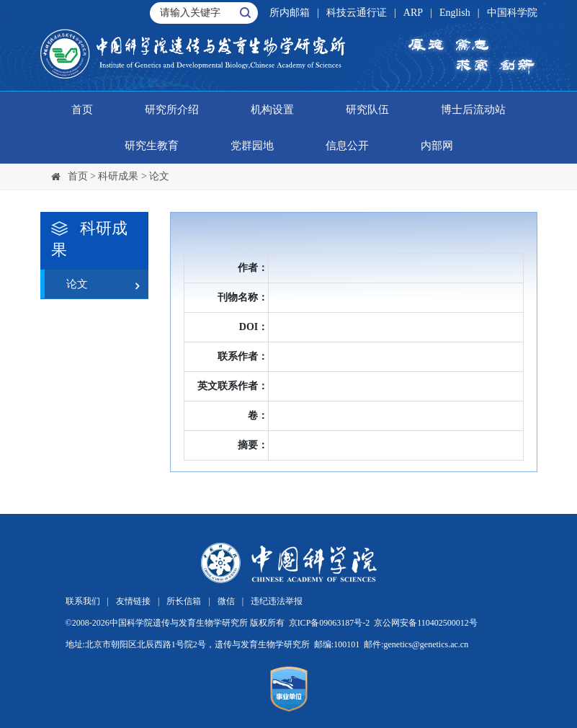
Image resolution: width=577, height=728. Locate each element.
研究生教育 (152, 146)
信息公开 (347, 146)
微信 (226, 601)
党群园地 (252, 146)
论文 (159, 176)
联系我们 (83, 601)
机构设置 (272, 110)
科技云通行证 (357, 13)
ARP (413, 13)
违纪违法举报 (277, 601)
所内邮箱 (290, 13)
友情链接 (133, 601)
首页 (82, 110)
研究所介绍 (172, 110)
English (455, 13)
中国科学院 (512, 13)
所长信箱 (184, 601)
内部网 (437, 146)
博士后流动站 (473, 110)
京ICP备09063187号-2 (330, 623)
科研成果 (118, 176)
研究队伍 (367, 110)
